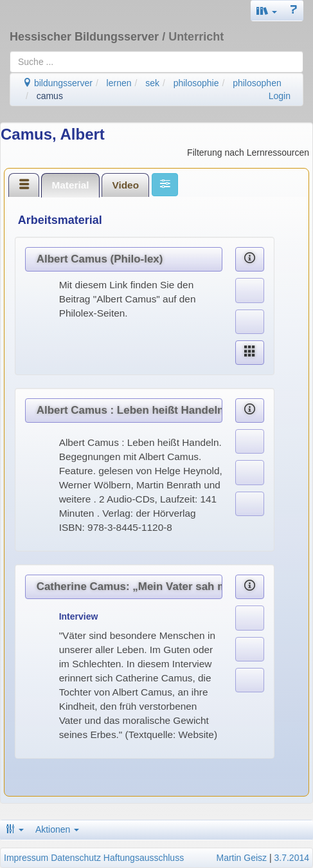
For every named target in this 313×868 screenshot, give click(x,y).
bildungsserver (58, 83)
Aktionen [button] (57, 829)
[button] (267, 11)
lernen (119, 83)
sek (152, 83)
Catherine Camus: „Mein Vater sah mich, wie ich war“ (130, 586)
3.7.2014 (292, 858)
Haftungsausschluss (144, 858)
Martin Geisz (242, 858)
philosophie (196, 83)
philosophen (257, 83)
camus (50, 96)
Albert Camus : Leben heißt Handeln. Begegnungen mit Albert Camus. (130, 410)
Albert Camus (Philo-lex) (100, 259)
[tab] (24, 185)
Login (280, 96)
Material (70, 185)
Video (125, 185)
